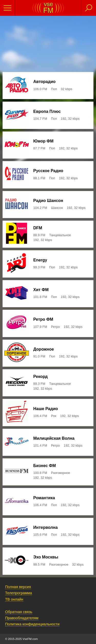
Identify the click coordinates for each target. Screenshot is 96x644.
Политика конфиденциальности (32, 624)
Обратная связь (19, 612)
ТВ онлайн (14, 599)
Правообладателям (22, 618)
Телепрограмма (19, 593)
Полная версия (18, 587)
